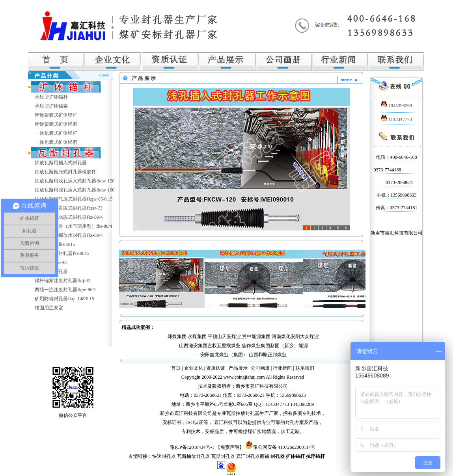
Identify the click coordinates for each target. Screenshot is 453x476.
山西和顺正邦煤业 (268, 355)
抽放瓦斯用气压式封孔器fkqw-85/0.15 (74, 199)
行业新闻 (282, 368)
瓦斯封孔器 (223, 456)
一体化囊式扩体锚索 (56, 142)
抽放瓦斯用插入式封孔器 (61, 163)
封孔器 (278, 456)
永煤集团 (197, 337)
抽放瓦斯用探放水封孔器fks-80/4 (69, 235)
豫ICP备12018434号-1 (192, 447)
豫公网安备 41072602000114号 (284, 447)
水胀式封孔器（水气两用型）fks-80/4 (73, 226)
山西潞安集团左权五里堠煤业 (210, 346)
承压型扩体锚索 (51, 106)
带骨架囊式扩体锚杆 (56, 115)
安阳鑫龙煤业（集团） (224, 355)
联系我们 (305, 368)
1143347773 (396, 119)
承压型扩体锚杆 (51, 97)
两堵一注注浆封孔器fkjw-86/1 (65, 290)
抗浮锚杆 (315, 456)
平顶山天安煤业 (224, 337)
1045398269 (396, 106)
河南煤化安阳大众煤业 (295, 337)
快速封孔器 (164, 456)
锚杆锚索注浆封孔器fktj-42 (62, 281)
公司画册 (260, 368)
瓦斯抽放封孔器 (194, 456)
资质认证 (216, 368)
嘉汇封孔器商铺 (253, 456)
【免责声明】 (230, 447)
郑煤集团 (177, 337)
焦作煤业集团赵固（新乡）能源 (275, 346)
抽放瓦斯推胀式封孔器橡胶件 (65, 172)
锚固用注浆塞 (49, 308)
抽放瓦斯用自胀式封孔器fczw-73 (68, 208)
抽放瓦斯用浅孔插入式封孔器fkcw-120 (75, 181)
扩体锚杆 (295, 456)
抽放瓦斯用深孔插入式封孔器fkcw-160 (75, 190)
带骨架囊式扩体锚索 (56, 124)
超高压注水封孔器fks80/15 (62, 253)
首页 (176, 368)
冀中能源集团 (256, 337)
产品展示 (238, 368)
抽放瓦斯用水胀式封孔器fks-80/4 (69, 217)
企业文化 (194, 368)
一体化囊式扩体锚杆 (56, 133)
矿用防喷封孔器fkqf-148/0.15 (64, 299)
